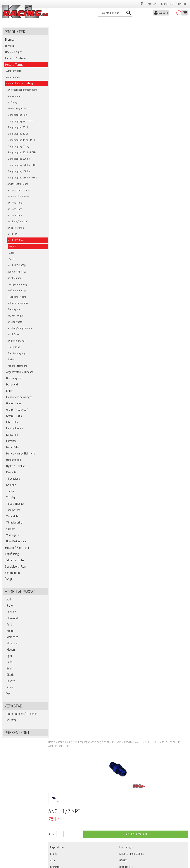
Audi (8, 600)
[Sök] (115, 13)
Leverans (53, 845)
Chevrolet (11, 618)
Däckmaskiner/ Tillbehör (20, 714)
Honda (9, 631)
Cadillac (10, 612)
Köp (184, 223)
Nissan (9, 650)
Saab (8, 662)
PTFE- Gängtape (95, 221)
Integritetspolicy (57, 853)
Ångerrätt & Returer (59, 849)
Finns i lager (127, 134)
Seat (8, 669)
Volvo (8, 687)
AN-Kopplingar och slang (89, 29)
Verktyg (10, 720)
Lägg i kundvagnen (136, 122)
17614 (58, 221)
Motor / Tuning (65, 29)
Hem (52, 29)
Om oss (101, 837)
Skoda (9, 675)
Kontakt (153, 4)
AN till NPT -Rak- (114, 29)
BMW (8, 606)
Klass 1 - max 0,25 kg (132, 141)
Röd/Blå (129, 29)
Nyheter (183, 4)
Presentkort (17, 733)
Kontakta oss (56, 837)
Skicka (183, 811)
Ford (8, 625)
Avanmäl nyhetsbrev (13, 857)
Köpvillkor (168, 4)
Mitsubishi (11, 644)
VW (7, 694)
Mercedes (11, 637)
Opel (8, 656)
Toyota (9, 681)
